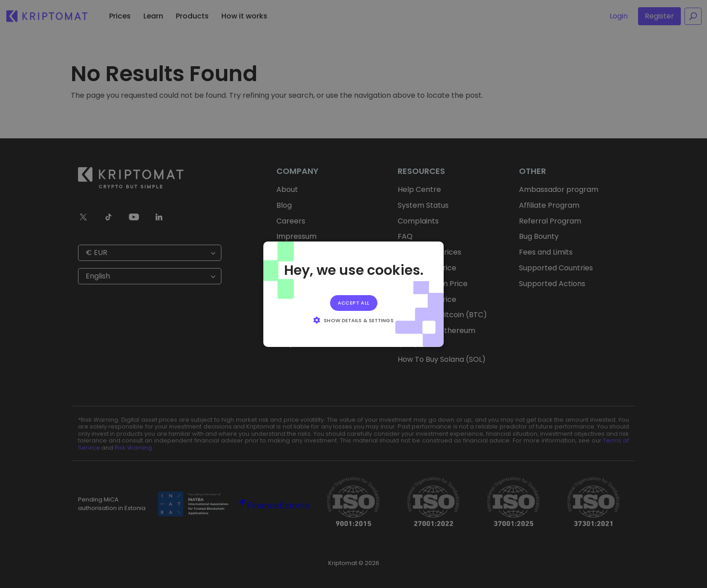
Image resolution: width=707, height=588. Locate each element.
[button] (353, 320)
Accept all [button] (354, 302)
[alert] (353, 294)
